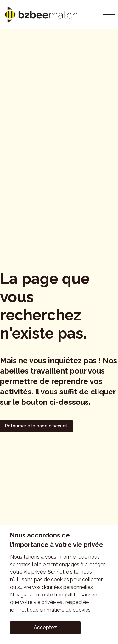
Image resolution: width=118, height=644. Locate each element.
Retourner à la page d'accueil (36, 426)
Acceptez (45, 627)
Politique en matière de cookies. (55, 610)
